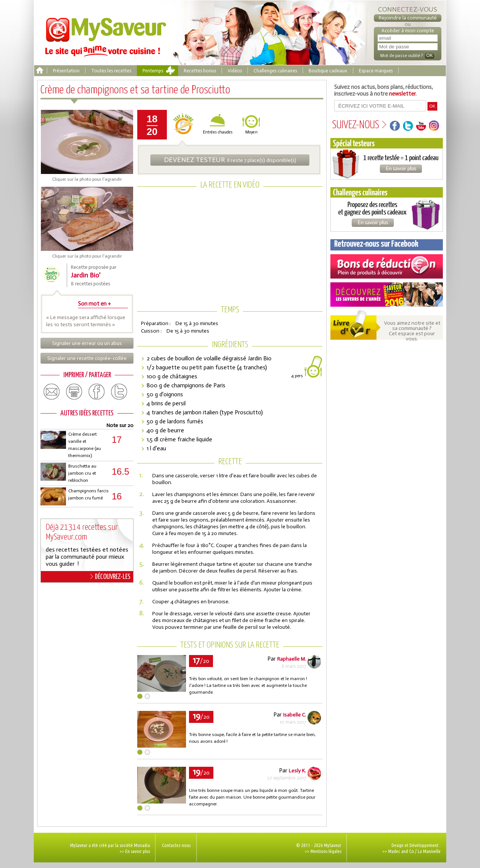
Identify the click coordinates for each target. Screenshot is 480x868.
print (74, 392)
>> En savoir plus (135, 851)
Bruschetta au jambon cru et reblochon (82, 473)
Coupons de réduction (387, 266)
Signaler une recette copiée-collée (87, 358)
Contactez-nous (176, 845)
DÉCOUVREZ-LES (110, 577)
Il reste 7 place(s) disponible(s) (230, 160)
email (52, 392)
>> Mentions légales (323, 851)
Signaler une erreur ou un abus (87, 343)
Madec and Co (401, 851)
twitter (119, 392)
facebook (97, 392)
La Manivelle (429, 851)
